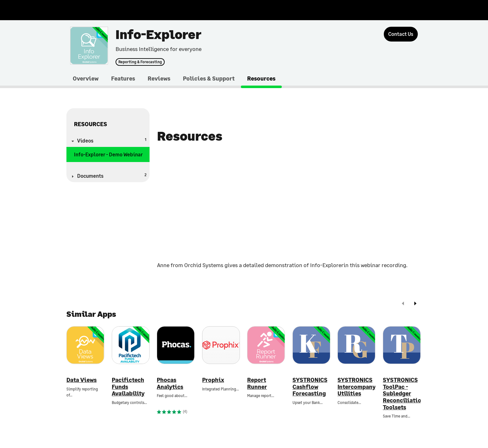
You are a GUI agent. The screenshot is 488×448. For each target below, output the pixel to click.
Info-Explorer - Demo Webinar (108, 154)
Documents (112, 175)
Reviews (159, 78)
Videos (112, 140)
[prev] (403, 304)
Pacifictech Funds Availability (128, 387)
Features (123, 78)
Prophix (213, 380)
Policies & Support (209, 78)
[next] (415, 304)
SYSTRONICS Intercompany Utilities (356, 387)
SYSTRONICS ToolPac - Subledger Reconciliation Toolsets (402, 393)
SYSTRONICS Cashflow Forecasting (310, 387)
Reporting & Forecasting (140, 62)
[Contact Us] (401, 34)
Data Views (82, 380)
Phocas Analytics (170, 383)
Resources (261, 78)
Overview (86, 78)
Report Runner (257, 383)
